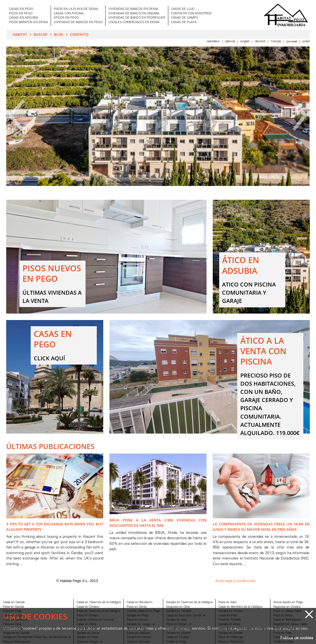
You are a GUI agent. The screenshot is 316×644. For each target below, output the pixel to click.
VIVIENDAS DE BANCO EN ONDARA (134, 14)
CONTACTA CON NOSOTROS (191, 14)
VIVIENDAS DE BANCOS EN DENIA (133, 9)
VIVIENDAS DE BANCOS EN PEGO (78, 22)
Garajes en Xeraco (230, 611)
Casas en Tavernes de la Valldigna (99, 602)
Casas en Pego (13, 616)
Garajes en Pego (138, 616)
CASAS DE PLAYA (184, 22)
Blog (59, 34)
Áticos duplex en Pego (288, 602)
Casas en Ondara (88, 607)
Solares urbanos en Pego (143, 611)
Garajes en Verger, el (141, 624)
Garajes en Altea (229, 624)
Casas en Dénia (87, 629)
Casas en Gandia (14, 602)
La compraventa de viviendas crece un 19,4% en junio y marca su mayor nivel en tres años (261, 527)
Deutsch (261, 42)
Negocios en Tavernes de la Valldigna (243, 629)
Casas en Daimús (285, 637)
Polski (306, 42)
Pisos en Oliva (12, 624)
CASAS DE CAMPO (184, 18)
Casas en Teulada (177, 637)
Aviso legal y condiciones (235, 581)
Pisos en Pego (12, 611)
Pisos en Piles (282, 633)
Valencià (230, 42)
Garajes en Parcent (179, 629)
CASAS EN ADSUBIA (23, 18)
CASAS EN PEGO (21, 9)
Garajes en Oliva (87, 637)
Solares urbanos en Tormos (95, 620)
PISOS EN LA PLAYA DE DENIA (76, 9)
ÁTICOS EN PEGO (66, 18)
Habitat (20, 34)
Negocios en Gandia (16, 633)
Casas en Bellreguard (287, 620)
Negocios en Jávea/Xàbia (290, 624)
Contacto (79, 34)
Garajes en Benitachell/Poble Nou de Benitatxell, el (37, 637)
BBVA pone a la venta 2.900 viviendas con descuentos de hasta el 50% (158, 523)
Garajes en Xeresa (139, 637)
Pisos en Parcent (284, 629)
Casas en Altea (86, 624)
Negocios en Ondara (287, 607)
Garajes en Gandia (230, 633)
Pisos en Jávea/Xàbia (287, 611)
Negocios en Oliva (178, 607)
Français (276, 42)
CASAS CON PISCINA (69, 14)
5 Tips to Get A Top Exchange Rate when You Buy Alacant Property (55, 527)
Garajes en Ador (177, 620)
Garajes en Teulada (179, 611)
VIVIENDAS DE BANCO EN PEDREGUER (137, 18)
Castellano (213, 42)
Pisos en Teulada (229, 620)
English (245, 42)
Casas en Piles (228, 616)
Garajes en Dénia (88, 633)
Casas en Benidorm (140, 602)
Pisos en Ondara (87, 616)
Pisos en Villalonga (230, 637)
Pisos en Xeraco (137, 620)
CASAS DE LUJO (183, 9)
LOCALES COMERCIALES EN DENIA (134, 22)
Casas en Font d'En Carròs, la (185, 616)
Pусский (292, 42)
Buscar (41, 34)
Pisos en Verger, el (179, 624)
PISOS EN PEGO (21, 14)
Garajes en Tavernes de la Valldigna (189, 602)
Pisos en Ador (228, 602)
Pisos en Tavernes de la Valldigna (98, 611)
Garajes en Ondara (178, 633)
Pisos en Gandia (13, 607)
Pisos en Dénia (136, 607)
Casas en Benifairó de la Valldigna (240, 607)
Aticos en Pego (137, 629)
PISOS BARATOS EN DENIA (28, 22)
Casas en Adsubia (138, 633)
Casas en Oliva (12, 629)
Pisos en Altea (283, 616)
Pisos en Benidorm (15, 620)
